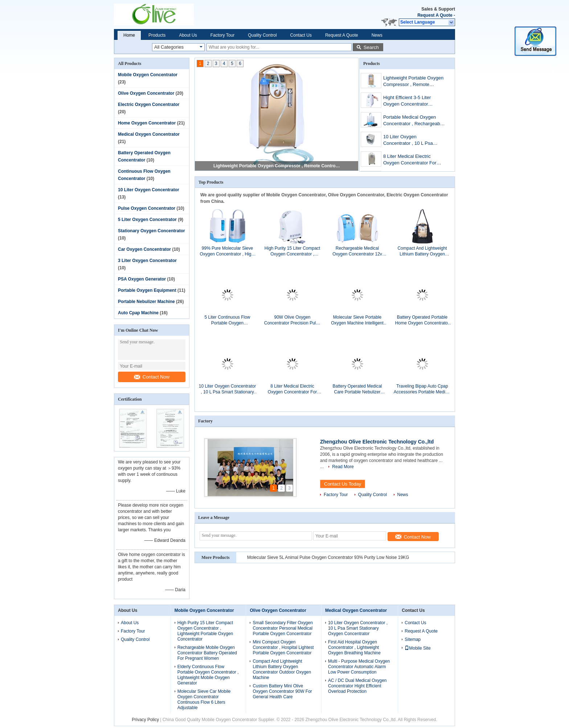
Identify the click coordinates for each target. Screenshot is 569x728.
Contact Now (152, 377)
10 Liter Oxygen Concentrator (149, 190)
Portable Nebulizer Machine (146, 302)
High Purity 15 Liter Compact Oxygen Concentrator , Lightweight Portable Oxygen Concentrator (292, 251)
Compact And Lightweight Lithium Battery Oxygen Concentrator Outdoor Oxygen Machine (422, 251)
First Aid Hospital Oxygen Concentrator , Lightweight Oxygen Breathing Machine (354, 647)
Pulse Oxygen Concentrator (147, 208)
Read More (343, 467)
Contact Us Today (343, 484)
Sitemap (413, 639)
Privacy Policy (145, 720)
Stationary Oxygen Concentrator (152, 231)
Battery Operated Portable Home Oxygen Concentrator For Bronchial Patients (422, 320)
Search (371, 47)
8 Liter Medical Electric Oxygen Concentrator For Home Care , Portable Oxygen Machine (410, 160)
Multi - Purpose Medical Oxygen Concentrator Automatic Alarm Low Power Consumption (359, 667)
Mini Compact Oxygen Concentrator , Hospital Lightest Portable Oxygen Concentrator (283, 647)
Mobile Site (417, 648)
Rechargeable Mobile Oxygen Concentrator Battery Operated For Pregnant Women (207, 653)
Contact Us (301, 35)
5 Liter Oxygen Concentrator (147, 220)
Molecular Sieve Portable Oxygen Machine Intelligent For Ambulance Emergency (357, 320)
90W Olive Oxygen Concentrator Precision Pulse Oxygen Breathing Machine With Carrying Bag (292, 320)
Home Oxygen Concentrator (147, 123)
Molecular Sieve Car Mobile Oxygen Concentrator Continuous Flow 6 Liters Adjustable (204, 700)
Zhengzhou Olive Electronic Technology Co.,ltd (377, 442)
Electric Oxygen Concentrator (149, 105)
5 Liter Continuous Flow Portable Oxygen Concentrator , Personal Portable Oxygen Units (227, 320)
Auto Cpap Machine (138, 313)
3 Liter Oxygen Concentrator (147, 261)
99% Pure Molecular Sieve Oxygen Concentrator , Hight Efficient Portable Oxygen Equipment (227, 251)
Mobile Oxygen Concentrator (148, 75)
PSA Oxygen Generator (142, 279)
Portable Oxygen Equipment (147, 290)
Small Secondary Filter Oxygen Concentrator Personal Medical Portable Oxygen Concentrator (283, 628)
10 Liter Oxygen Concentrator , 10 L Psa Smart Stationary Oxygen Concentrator (410, 141)
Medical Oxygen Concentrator (149, 134)
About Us (188, 35)
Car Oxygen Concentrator (144, 249)
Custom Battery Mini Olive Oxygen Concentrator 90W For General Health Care (282, 691)
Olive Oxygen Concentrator (146, 93)
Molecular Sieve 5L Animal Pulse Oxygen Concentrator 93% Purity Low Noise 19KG (328, 557)
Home (129, 35)
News (377, 35)
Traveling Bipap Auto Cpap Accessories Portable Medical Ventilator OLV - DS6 (422, 389)
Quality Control (262, 35)
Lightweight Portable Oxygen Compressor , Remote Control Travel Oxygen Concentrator (277, 166)
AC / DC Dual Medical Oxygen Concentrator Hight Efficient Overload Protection (357, 686)
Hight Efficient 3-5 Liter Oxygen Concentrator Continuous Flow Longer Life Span (413, 101)
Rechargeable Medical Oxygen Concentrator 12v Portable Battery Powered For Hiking (357, 251)
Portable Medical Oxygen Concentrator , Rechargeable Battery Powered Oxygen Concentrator (414, 121)
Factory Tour (222, 35)
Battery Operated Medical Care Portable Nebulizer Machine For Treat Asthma (357, 389)
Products (157, 35)
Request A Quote (435, 15)
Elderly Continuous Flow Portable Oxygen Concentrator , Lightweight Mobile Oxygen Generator (208, 675)
